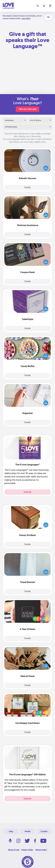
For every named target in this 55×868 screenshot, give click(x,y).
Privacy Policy (27, 850)
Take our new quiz (27, 109)
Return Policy (41, 850)
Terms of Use (14, 850)
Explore (27, 492)
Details (28, 188)
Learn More (26, 18)
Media (27, 831)
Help (11, 831)
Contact (44, 831)
